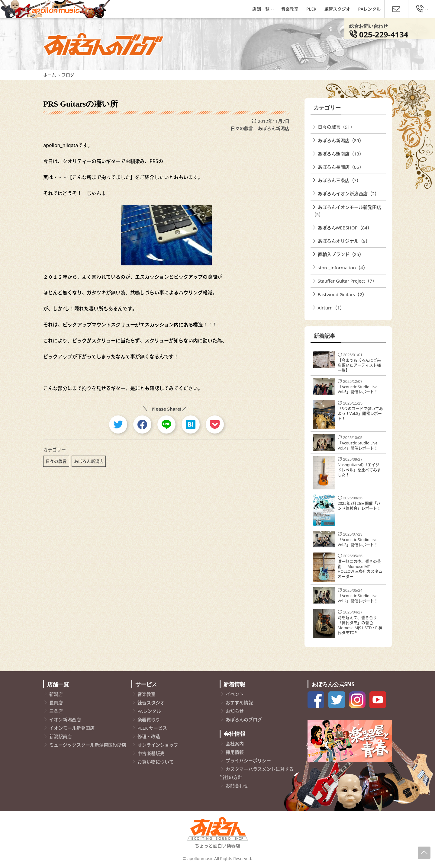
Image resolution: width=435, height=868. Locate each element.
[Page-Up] (424, 853)
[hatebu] (191, 424)
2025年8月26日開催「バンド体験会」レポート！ (359, 506)
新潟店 (56, 694)
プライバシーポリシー (248, 761)
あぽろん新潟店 (274, 128)
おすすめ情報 (239, 703)
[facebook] (142, 424)
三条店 (56, 711)
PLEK (311, 9)
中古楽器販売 (151, 753)
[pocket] (215, 424)
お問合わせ (237, 786)
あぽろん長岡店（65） (341, 167)
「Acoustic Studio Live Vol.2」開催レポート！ (358, 598)
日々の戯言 (242, 128)
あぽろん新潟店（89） (341, 140)
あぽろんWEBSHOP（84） (345, 228)
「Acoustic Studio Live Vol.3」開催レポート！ (358, 542)
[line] (166, 424)
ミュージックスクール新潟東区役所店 (88, 745)
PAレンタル (370, 9)
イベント (235, 694)
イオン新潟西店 (65, 719)
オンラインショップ (158, 745)
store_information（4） (343, 267)
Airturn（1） (331, 308)
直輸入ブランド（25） (341, 254)
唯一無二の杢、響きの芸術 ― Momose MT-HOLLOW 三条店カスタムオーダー (360, 569)
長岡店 (56, 703)
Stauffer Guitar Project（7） (347, 281)
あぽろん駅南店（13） (341, 154)
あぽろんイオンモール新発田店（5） (346, 211)
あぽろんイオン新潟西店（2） (349, 194)
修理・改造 (149, 736)
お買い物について (156, 762)
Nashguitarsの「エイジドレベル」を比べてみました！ (359, 470)
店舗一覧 (263, 9)
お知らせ (235, 711)
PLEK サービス (152, 728)
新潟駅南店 (61, 736)
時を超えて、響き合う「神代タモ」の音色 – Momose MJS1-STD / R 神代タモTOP (360, 625)
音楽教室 (290, 9)
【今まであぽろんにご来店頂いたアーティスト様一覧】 (359, 365)
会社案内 (235, 744)
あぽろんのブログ (244, 719)
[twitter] (118, 424)
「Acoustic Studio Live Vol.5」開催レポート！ (358, 389)
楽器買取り (149, 719)
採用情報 (235, 752)
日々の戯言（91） (336, 127)
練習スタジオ (337, 9)
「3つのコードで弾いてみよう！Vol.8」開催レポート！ (360, 413)
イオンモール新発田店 (72, 728)
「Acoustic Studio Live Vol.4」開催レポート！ (358, 445)
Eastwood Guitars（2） (342, 294)
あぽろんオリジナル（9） (344, 241)
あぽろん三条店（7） (340, 180)
